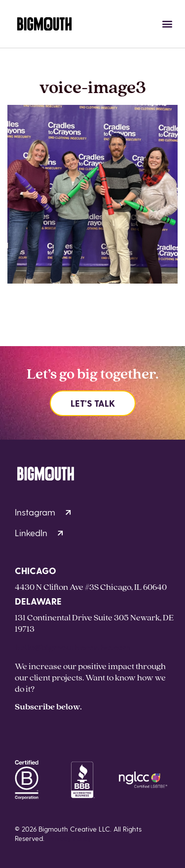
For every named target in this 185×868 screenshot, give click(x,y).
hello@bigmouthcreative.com (73, 647)
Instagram (43, 512)
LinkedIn (39, 532)
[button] (167, 24)
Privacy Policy (70, 838)
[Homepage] (44, 24)
